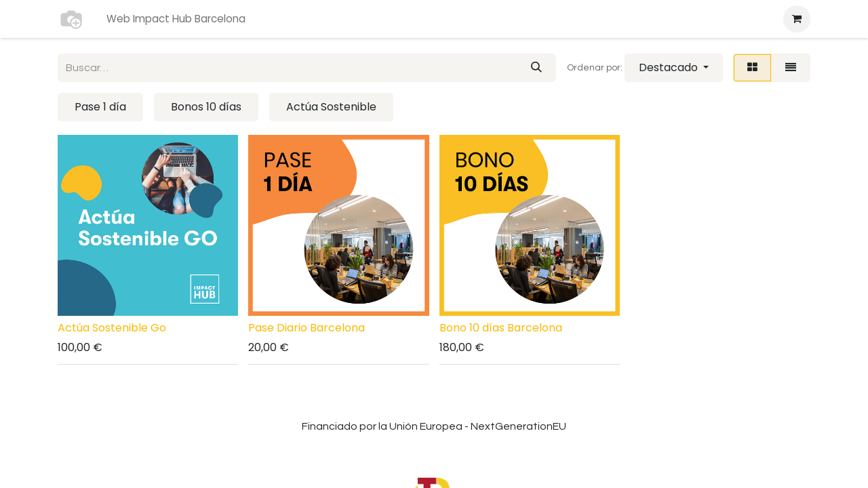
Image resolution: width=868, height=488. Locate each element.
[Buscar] (536, 68)
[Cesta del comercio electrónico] (797, 19)
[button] (674, 68)
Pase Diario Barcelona (307, 328)
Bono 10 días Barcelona (501, 328)
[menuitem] (176, 19)
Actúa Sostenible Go (112, 328)
